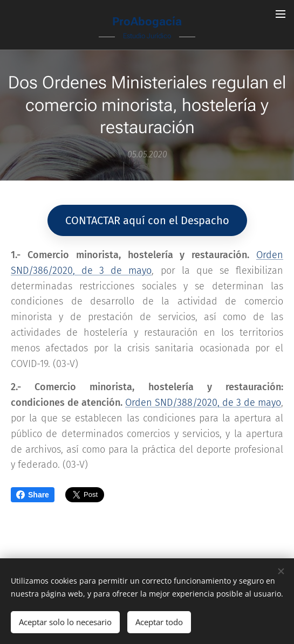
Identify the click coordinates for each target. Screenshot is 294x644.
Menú (281, 14)
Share (33, 495)
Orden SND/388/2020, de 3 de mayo (203, 403)
